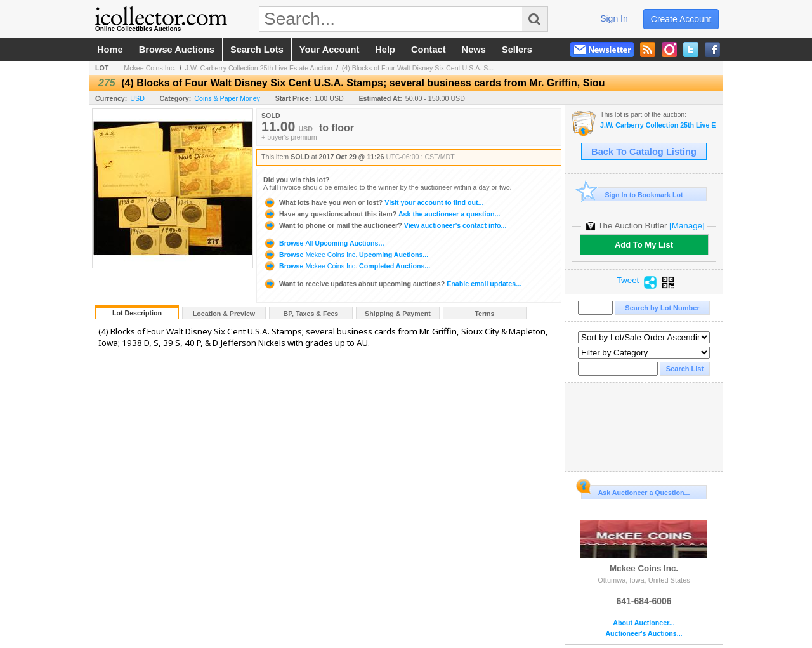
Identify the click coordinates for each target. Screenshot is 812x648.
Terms (484, 314)
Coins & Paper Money (227, 98)
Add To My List (644, 245)
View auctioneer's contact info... (385, 225)
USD (137, 98)
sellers (517, 50)
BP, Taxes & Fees (311, 314)
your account (329, 50)
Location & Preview (224, 314)
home (110, 50)
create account (681, 19)
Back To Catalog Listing (644, 152)
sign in (614, 18)
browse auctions (177, 50)
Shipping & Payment (398, 314)
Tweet (628, 281)
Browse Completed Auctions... (347, 266)
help (385, 50)
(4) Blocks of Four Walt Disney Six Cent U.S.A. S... (418, 68)
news (474, 50)
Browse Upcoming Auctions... (324, 243)
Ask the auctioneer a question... (382, 214)
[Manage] (687, 226)
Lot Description (137, 313)
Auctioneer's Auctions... (644, 634)
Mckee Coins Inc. (150, 68)
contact (429, 50)
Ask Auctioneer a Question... (635, 491)
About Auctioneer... (644, 623)
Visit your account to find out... (373, 202)
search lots (257, 50)
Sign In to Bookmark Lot (632, 195)
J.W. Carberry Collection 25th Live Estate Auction (259, 68)
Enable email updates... (392, 284)
